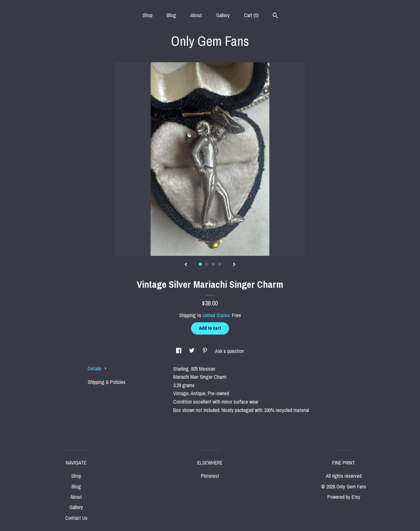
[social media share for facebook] (179, 351)
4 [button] (220, 264)
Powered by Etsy (344, 497)
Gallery (223, 15)
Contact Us (76, 518)
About (196, 15)
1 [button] (200, 264)
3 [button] (213, 264)
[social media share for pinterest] (205, 351)
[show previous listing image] (186, 265)
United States (216, 315)
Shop (148, 15)
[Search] (275, 16)
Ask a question (230, 351)
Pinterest (210, 476)
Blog (171, 15)
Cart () (251, 15)
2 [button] (207, 264)
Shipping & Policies (107, 382)
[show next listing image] (234, 265)
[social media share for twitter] (192, 351)
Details (97, 368)
